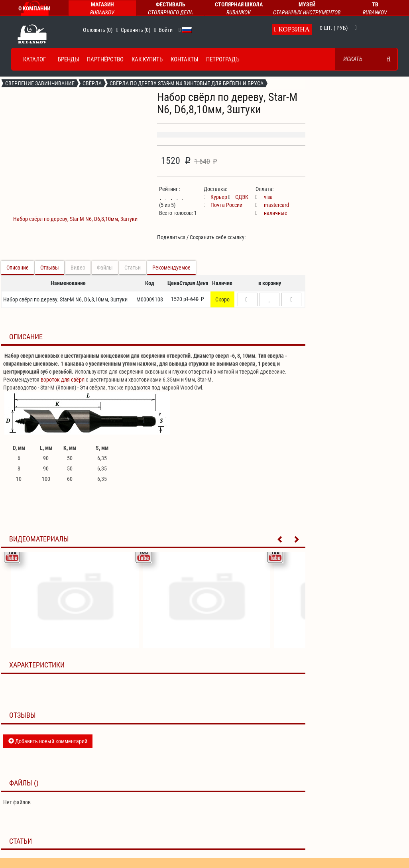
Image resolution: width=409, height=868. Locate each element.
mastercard (272, 205)
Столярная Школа (239, 9)
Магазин (102, 9)
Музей (307, 9)
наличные (271, 213)
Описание (18, 268)
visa (264, 197)
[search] (389, 59)
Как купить (147, 59)
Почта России (223, 205)
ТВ (375, 9)
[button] (180, 30)
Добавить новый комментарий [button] (48, 741)
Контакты (184, 59)
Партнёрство (105, 59)
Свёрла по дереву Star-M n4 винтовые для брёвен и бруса (187, 83)
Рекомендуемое (171, 268)
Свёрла (92, 83)
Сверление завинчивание (40, 83)
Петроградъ (223, 59)
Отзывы (50, 268)
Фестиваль (170, 9)
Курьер (215, 197)
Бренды (68, 59)
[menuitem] (32, 59)
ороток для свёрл (64, 380)
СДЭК (238, 197)
